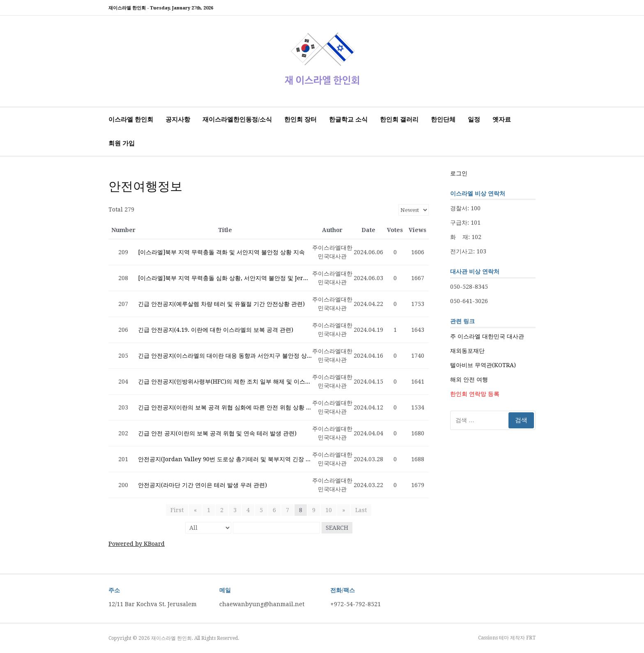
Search (337, 528)
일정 (474, 120)
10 (329, 510)
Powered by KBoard (137, 544)
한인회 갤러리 (399, 120)
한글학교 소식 (348, 120)
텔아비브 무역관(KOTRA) (483, 365)
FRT (531, 638)
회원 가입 (122, 143)
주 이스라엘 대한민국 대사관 (487, 336)
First (178, 510)
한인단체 (443, 120)
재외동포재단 (467, 351)
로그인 (459, 173)
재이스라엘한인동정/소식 (237, 120)
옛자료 (502, 120)
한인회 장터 (300, 120)
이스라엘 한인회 (131, 120)
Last (360, 510)
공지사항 (178, 120)
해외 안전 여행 (469, 379)
